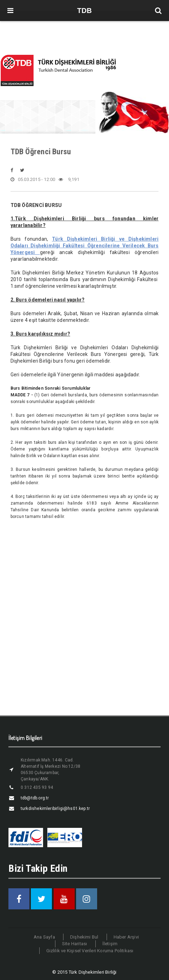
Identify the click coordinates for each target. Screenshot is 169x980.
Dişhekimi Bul (84, 937)
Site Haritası (75, 944)
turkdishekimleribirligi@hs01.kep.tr (55, 809)
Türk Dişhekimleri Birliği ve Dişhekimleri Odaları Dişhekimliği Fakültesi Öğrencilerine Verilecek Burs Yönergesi (85, 246)
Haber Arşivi (126, 937)
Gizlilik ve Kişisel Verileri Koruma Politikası (90, 951)
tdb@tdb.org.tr (35, 798)
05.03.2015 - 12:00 (33, 180)
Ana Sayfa (44, 937)
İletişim (110, 944)
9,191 (69, 180)
